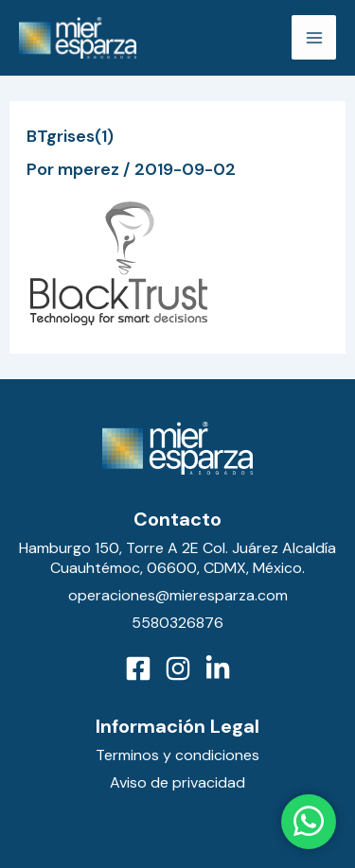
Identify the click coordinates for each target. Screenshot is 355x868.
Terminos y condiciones (177, 755)
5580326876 (177, 623)
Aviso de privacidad (177, 782)
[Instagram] (178, 668)
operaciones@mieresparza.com (178, 595)
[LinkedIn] (218, 668)
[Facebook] (138, 668)
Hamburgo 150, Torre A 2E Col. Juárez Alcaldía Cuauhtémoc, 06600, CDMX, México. (177, 558)
